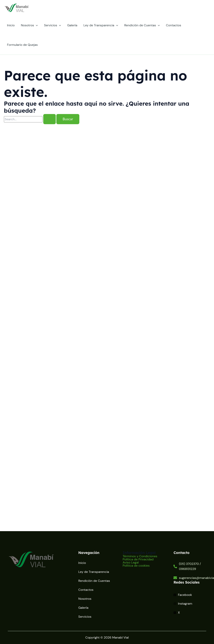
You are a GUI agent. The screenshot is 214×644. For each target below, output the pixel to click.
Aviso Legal (131, 563)
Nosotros (29, 25)
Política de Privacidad (138, 559)
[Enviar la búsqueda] (50, 119)
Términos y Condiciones (140, 556)
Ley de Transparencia (101, 25)
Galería (72, 25)
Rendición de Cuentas (142, 25)
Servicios (53, 25)
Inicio (11, 25)
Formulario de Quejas (22, 45)
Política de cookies (136, 566)
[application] (36, 25)
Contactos (174, 25)
